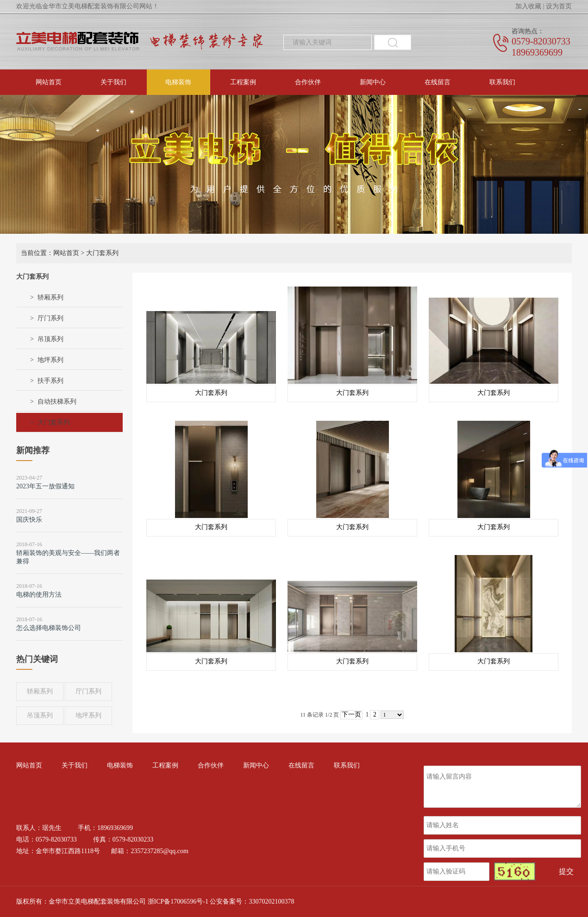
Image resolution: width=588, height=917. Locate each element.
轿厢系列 (50, 297)
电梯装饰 (178, 82)
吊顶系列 (50, 339)
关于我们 (113, 82)
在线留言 (438, 82)
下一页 (351, 714)
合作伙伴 (308, 82)
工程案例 (243, 82)
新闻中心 (373, 82)
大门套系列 (54, 422)
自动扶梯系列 (57, 402)
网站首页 (49, 82)
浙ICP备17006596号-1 (178, 901)
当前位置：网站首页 (50, 253)
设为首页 (559, 6)
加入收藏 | (530, 6)
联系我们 (502, 82)
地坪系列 (50, 360)
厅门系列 (50, 318)
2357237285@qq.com (160, 851)
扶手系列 (50, 381)
